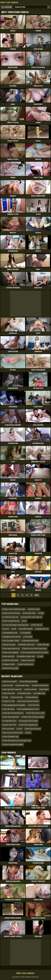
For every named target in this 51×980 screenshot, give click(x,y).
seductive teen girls (11, 668)
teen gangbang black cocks (29, 709)
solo (15, 629)
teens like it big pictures (29, 725)
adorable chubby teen (27, 656)
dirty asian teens (23, 685)
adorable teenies (27, 629)
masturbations (32, 697)
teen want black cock (12, 649)
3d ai (20, 729)
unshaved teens (25, 693)
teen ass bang (18, 697)
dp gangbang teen (11, 633)
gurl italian (45, 689)
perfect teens (34, 609)
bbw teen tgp (44, 645)
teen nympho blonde (12, 621)
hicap (6, 697)
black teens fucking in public (34, 717)
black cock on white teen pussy (35, 649)
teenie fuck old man (41, 685)
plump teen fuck (10, 725)
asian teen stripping (11, 652)
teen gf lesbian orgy (11, 737)
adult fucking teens (26, 664)
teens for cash (9, 701)
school (6, 629)
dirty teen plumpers (33, 729)
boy (25, 621)
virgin (42, 613)
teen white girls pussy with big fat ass (17, 741)
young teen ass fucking (29, 721)
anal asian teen (30, 613)
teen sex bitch (9, 656)
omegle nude (40, 693)
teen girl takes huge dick (13, 689)
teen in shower (31, 689)
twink (41, 656)
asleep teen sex (43, 629)
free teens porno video (36, 713)
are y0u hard (34, 705)
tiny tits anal (8, 685)
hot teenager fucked (12, 641)
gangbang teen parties (12, 637)
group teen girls (10, 645)
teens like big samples (29, 681)
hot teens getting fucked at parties (35, 652)
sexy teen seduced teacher (29, 701)
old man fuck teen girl (12, 613)
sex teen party (9, 709)
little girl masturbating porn (14, 713)
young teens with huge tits (32, 617)
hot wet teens (9, 729)
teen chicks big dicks (11, 717)
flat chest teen (9, 693)
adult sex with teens (11, 660)
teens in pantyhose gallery (14, 744)
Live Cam (8, 7)
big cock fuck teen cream (13, 733)
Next (37, 595)
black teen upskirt (10, 681)
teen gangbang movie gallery (15, 705)
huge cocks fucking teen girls (15, 609)
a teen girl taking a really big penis (16, 625)
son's (29, 733)
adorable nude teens (27, 645)
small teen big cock (11, 617)
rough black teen (10, 721)
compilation (26, 633)
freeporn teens (9, 664)
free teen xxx (37, 625)
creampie (28, 637)
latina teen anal (28, 660)
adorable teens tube (31, 641)
